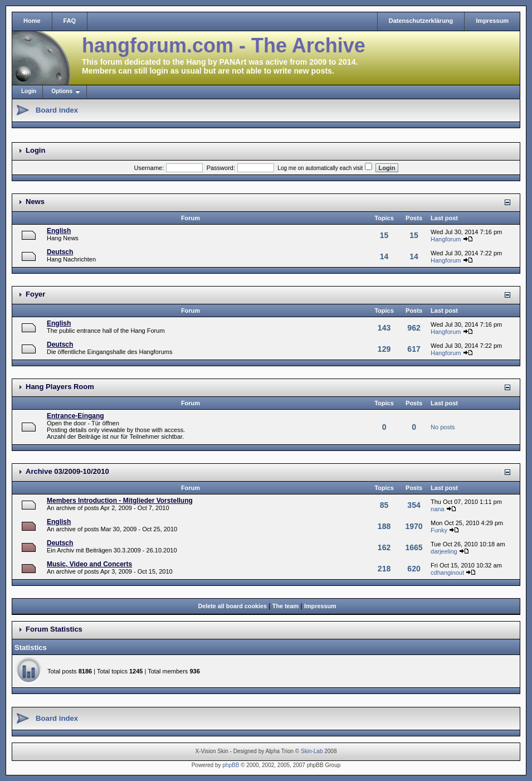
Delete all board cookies (232, 606)
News (35, 202)
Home (32, 21)
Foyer (35, 294)
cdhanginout (447, 573)
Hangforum (446, 239)
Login (29, 91)
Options (62, 91)
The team (285, 606)
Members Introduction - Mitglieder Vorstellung (120, 501)
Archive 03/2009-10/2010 (67, 471)
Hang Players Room (60, 387)
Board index (57, 110)
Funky (439, 530)
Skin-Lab (312, 751)
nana (437, 509)
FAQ (70, 21)
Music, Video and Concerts (89, 564)
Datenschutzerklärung (421, 21)
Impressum (492, 21)
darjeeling (444, 551)
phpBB (231, 765)
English (59, 231)
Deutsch (60, 252)
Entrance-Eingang (75, 416)
